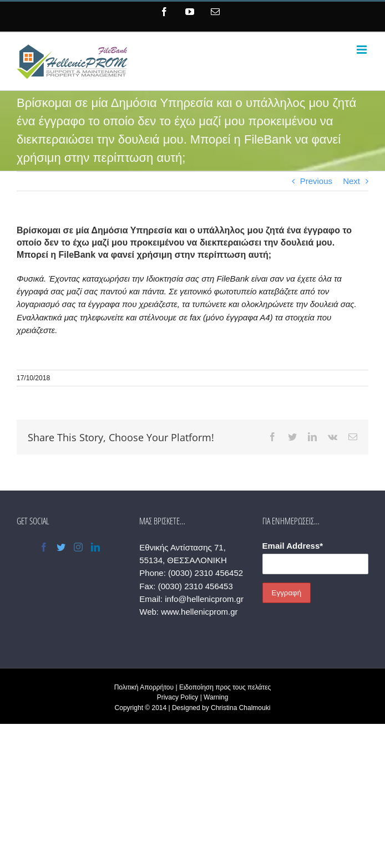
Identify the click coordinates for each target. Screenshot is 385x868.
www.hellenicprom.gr (199, 612)
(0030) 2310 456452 (206, 573)
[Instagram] (78, 547)
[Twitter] (61, 547)
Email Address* (293, 546)
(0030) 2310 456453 (196, 586)
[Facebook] (44, 547)
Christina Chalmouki (240, 708)
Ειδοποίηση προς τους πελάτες (225, 687)
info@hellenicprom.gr (204, 599)
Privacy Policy (178, 697)
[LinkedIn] (95, 547)
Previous (316, 181)
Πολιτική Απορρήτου (144, 687)
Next (351, 181)
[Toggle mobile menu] (363, 50)
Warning (216, 697)
